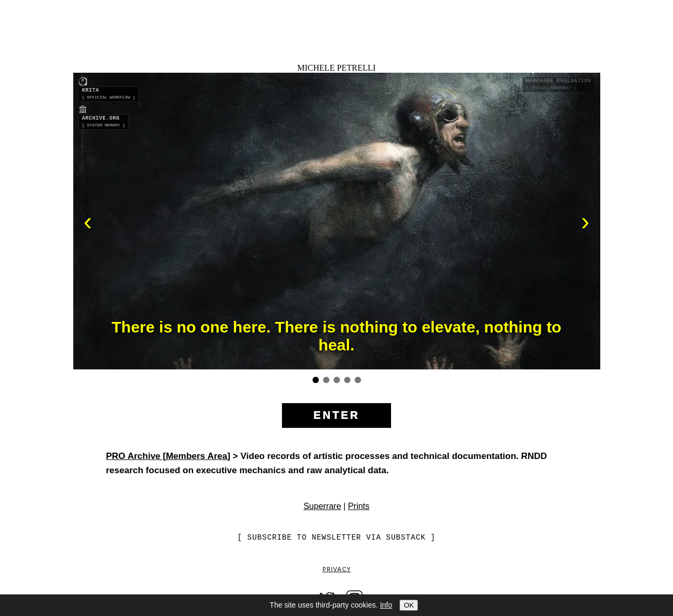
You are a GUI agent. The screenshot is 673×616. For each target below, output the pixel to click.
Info (386, 605)
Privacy (337, 570)
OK (409, 605)
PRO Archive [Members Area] (168, 456)
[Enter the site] (337, 416)
